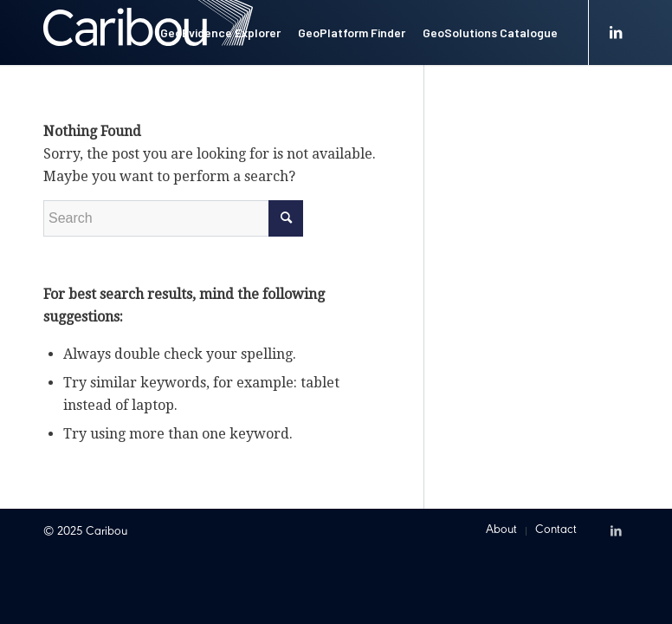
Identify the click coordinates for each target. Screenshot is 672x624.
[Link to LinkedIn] (616, 32)
